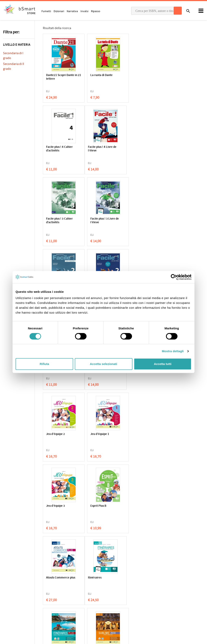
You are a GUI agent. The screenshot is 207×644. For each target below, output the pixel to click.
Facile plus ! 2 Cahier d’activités (59, 221)
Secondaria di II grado (14, 66)
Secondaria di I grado (13, 56)
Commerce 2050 (57, 506)
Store (110, 603)
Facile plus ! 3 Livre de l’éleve (145, 149)
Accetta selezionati (103, 364)
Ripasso (96, 11)
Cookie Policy (20, 590)
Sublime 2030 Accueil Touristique (144, 436)
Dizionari (59, 11)
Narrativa (72, 11)
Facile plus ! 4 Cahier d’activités (144, 77)
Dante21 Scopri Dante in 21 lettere (62, 77)
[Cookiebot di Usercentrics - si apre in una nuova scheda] (174, 277)
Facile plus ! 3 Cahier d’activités (102, 149)
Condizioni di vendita (42, 590)
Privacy (7, 590)
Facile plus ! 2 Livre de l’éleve (103, 221)
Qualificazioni (63, 590)
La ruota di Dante (99, 75)
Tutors (110, 597)
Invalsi (84, 11)
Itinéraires (53, 434)
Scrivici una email (169, 588)
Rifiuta (44, 364)
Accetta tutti (163, 364)
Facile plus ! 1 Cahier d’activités (144, 221)
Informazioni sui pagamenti (175, 597)
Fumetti (46, 11)
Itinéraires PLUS (99, 434)
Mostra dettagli (173, 351)
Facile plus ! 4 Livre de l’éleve (60, 149)
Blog (109, 609)
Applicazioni (114, 584)
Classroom (113, 590)
